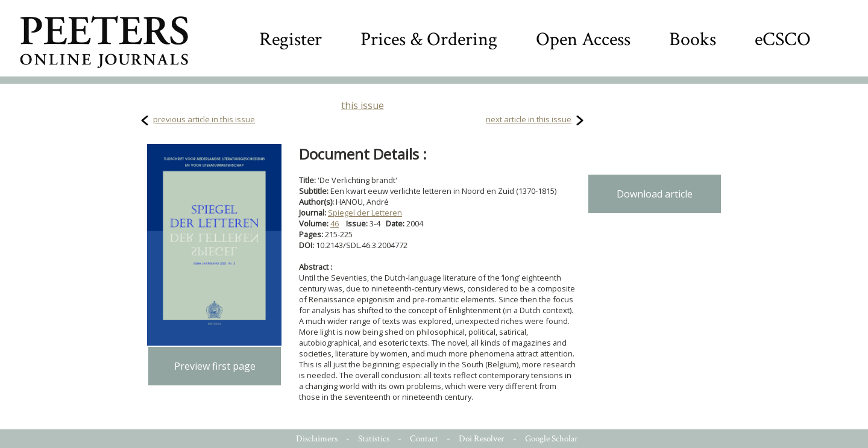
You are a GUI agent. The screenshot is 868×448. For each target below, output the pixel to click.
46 (335, 223)
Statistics (374, 439)
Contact (424, 439)
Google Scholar (552, 439)
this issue (363, 105)
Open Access (583, 39)
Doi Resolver (482, 439)
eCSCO (783, 39)
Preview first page (215, 366)
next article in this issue (529, 119)
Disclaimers (317, 439)
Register (291, 39)
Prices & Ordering (429, 39)
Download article (655, 194)
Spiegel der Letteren (365, 213)
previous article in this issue (204, 119)
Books (693, 39)
